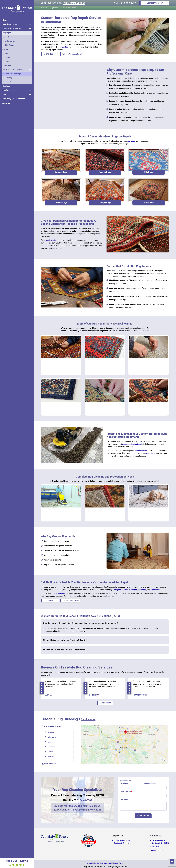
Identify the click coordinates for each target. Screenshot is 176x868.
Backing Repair (8, 42)
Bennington (76, 745)
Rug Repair (7, 30)
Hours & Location (158, 848)
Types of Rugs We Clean (12, 25)
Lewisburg (142, 586)
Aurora (51, 740)
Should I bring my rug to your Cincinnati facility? (65, 637)
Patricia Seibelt (140, 693)
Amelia (51, 735)
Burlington (133, 586)
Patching (6, 58)
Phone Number (150, 782)
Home (5, 17)
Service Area (91, 717)
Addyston (52, 730)
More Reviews (105, 701)
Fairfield (125, 586)
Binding (5, 50)
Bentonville (52, 750)
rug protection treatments (133, 442)
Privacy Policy (118, 861)
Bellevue (51, 745)
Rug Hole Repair (9, 79)
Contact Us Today (155, 3)
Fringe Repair (7, 34)
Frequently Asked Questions (14, 96)
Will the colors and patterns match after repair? (65, 646)
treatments (151, 452)
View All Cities (50, 761)
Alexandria (76, 730)
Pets (4, 91)
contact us (64, 47)
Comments (124, 798)
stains (145, 449)
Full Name (124, 782)
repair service (51, 240)
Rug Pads (6, 83)
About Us (6, 100)
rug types (131, 141)
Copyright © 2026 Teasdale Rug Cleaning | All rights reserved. (106, 865)
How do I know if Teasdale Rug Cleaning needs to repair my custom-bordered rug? (81, 620)
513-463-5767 (127, 3)
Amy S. (49, 693)
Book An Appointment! (73, 54)
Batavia (75, 740)
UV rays (138, 449)
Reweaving (7, 62)
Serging (5, 46)
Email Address (126, 790)
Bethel (75, 750)
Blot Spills (6, 54)
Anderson (76, 735)
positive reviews (60, 590)
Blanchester (53, 755)
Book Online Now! (71, 597)
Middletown (155, 586)
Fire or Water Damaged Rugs (13, 67)
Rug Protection (8, 87)
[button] (30, 21)
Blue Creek (76, 755)
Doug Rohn (94, 693)
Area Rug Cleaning (10, 21)
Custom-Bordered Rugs (12, 71)
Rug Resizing (7, 75)
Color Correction (9, 38)
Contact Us (108, 861)
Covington (117, 586)
